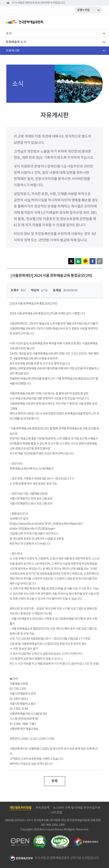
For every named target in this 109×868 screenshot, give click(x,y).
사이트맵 (57, 813)
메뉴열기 (99, 22)
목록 (54, 781)
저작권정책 (42, 808)
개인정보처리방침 (20, 808)
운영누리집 (83, 10)
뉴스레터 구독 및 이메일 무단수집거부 (77, 808)
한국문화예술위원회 (34, 22)
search (89, 22)
